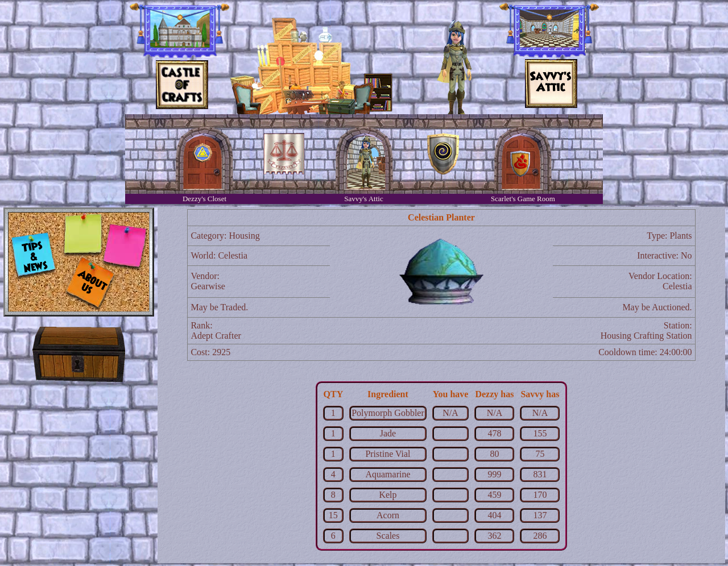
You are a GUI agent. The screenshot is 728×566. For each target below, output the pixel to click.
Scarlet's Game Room (523, 199)
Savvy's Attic (363, 199)
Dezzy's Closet (204, 199)
